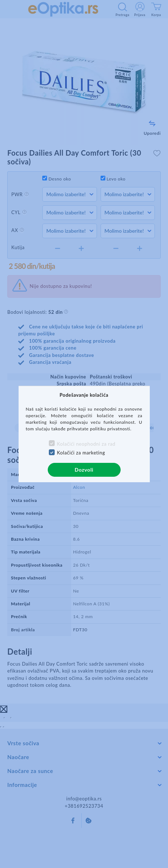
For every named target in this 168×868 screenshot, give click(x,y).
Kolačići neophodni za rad (86, 444)
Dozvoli (84, 470)
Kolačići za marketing (81, 453)
